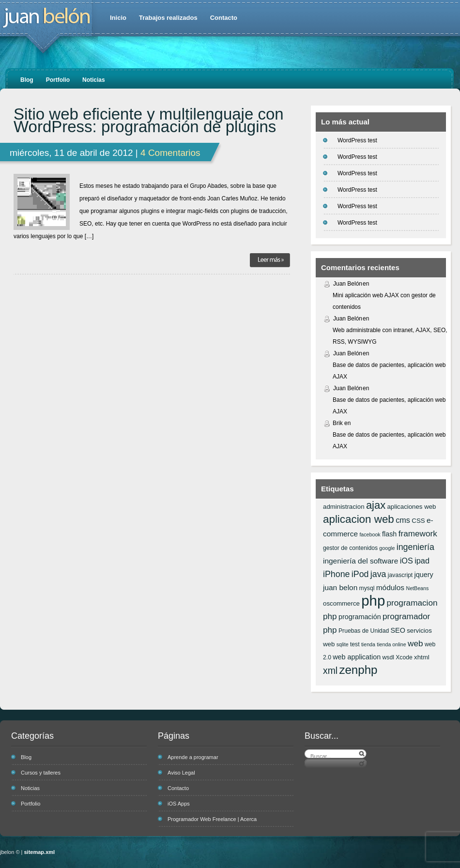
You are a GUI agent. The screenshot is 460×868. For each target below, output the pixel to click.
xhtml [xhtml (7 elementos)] (422, 657)
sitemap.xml (40, 852)
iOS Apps (179, 804)
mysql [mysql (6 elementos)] (367, 588)
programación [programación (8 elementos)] (360, 617)
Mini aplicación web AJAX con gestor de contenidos (384, 301)
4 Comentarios (170, 153)
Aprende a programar (193, 757)
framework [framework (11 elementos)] (418, 533)
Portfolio (58, 80)
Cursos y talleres (41, 773)
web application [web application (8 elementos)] (357, 657)
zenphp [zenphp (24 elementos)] (358, 670)
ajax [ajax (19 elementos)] (376, 505)
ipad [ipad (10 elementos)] (422, 561)
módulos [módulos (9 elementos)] (390, 587)
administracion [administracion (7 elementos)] (344, 507)
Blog (27, 80)
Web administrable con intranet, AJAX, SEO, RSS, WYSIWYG (390, 336)
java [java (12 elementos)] (378, 574)
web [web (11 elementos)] (415, 643)
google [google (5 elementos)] (387, 548)
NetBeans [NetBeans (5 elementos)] (417, 588)
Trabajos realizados (168, 18)
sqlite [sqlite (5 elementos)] (343, 644)
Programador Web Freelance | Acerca (212, 819)
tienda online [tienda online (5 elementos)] (391, 644)
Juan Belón (348, 284)
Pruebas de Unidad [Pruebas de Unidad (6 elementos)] (364, 631)
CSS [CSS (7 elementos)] (418, 521)
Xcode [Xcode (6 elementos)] (404, 657)
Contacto (224, 18)
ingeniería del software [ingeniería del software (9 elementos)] (360, 561)
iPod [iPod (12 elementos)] (360, 574)
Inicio (118, 18)
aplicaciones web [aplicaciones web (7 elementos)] (411, 507)
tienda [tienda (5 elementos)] (368, 644)
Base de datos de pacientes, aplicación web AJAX (389, 371)
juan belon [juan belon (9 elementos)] (340, 587)
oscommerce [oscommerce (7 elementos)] (341, 603)
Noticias (94, 80)
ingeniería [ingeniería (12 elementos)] (415, 547)
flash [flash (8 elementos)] (389, 534)
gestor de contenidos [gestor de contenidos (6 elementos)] (350, 548)
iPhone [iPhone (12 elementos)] (336, 574)
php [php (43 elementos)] (373, 601)
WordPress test (357, 140)
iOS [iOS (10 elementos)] (406, 561)
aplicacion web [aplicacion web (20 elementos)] (359, 519)
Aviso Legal (181, 773)
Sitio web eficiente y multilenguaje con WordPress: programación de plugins (149, 121)
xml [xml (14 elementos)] (330, 670)
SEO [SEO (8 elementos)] (398, 630)
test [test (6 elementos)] (355, 644)
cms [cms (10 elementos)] (403, 520)
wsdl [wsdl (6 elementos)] (388, 657)
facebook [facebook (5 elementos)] (370, 534)
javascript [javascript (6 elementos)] (400, 575)
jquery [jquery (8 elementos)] (424, 575)
